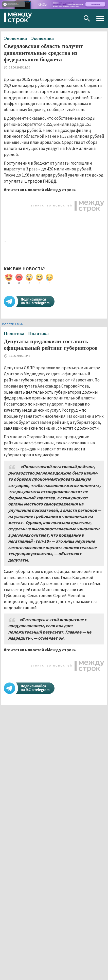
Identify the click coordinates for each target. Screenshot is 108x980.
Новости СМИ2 (12, 324)
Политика (14, 334)
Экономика (15, 38)
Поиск (87, 18)
